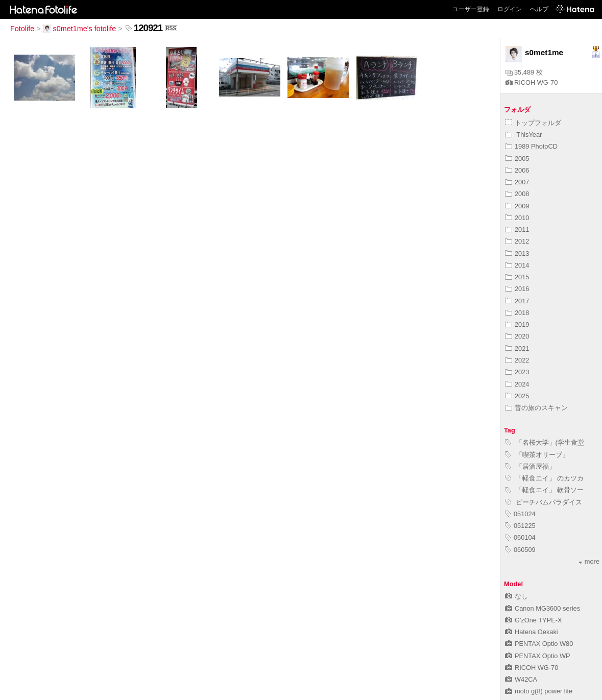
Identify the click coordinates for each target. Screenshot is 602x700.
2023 (517, 372)
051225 (520, 526)
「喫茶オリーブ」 (537, 455)
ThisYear (523, 135)
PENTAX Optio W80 (539, 644)
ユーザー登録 (471, 9)
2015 (517, 277)
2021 (517, 348)
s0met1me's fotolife (80, 29)
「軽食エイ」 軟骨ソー (544, 490)
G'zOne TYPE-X (534, 620)
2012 (517, 241)
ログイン (510, 9)
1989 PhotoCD (531, 146)
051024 (520, 514)
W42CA (521, 679)
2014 (517, 265)
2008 (517, 194)
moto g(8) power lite (539, 691)
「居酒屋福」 (530, 466)
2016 (517, 289)
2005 (517, 159)
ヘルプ (539, 9)
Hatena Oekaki (532, 632)
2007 (517, 182)
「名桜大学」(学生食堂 (545, 442)
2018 (517, 313)
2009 (517, 206)
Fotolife (22, 29)
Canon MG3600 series (543, 608)
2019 (517, 324)
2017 (517, 301)
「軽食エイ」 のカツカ (544, 478)
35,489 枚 (524, 72)
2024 (517, 384)
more (589, 561)
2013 (517, 254)
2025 (517, 396)
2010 (517, 218)
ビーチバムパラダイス (544, 502)
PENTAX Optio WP (538, 656)
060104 (520, 537)
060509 (520, 550)
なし (516, 596)
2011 (517, 230)
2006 (517, 170)
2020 (517, 336)
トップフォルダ (533, 123)
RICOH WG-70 (532, 82)
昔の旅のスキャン (536, 408)
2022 (517, 360)
